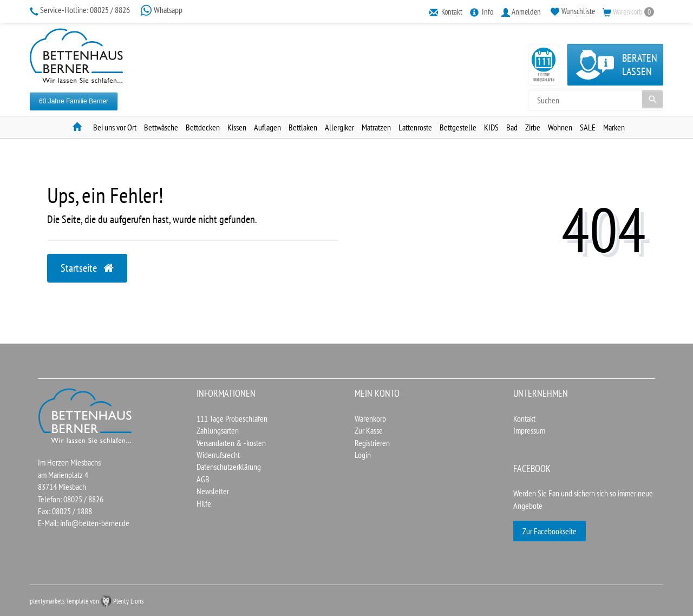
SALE (588, 127)
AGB (203, 479)
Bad (512, 127)
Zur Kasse (369, 430)
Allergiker (339, 127)
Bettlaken (303, 127)
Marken (614, 127)
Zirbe (533, 127)
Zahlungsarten (218, 430)
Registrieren (372, 443)
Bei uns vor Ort (115, 127)
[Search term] (596, 100)
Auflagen (267, 127)
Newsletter (213, 491)
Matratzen (376, 127)
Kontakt (524, 418)
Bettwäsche (161, 127)
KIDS (491, 127)
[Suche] (652, 99)
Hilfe (204, 503)
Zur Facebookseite (550, 531)
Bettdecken (203, 127)
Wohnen (560, 127)
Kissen (237, 127)
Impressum (529, 430)
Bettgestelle (458, 127)
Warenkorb (370, 418)
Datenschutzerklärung (229, 467)
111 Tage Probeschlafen (232, 418)
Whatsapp (161, 10)
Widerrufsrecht (218, 455)
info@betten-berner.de (95, 523)
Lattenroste (415, 127)
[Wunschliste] (573, 11)
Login (363, 455)
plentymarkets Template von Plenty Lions (87, 601)
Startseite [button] (87, 268)
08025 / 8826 (81, 10)
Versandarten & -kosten (231, 443)
